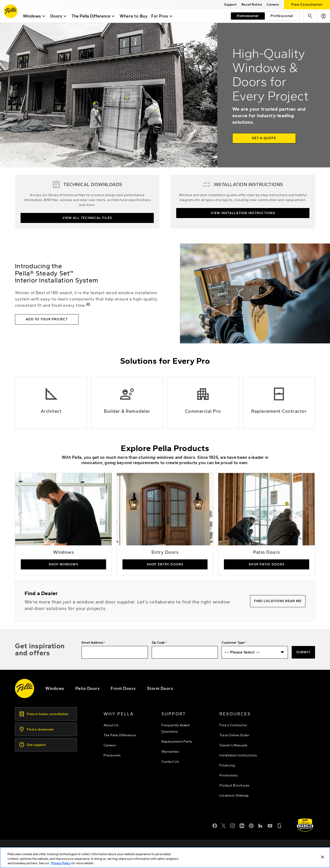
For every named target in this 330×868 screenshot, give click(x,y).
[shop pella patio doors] (267, 524)
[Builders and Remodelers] (127, 403)
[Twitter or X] (224, 825)
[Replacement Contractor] (279, 403)
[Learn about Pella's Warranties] (305, 825)
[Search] (310, 16)
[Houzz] (261, 825)
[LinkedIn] (242, 825)
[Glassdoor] (279, 825)
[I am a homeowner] (248, 16)
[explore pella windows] (55, 688)
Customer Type (233, 643)
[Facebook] (215, 825)
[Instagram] (233, 825)
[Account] (323, 16)
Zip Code (158, 643)
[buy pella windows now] (63, 524)
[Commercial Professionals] (203, 403)
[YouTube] (270, 825)
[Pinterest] (251, 825)
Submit (303, 652)
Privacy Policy (61, 864)
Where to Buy (136, 16)
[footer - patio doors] (88, 688)
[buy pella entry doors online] (165, 524)
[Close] (323, 858)
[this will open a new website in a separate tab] (252, 5)
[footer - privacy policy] (246, 848)
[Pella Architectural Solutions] (51, 403)
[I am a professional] (282, 16)
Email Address (92, 643)
